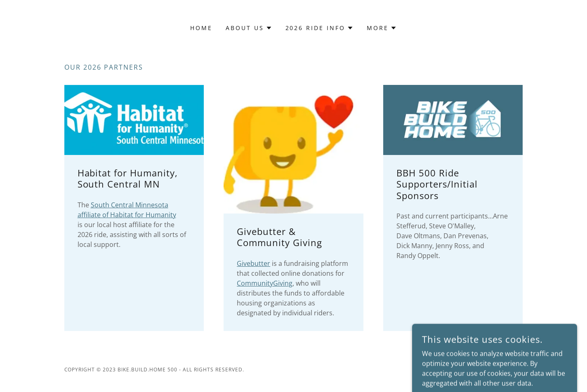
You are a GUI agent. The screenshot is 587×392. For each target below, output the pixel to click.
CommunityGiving (265, 283)
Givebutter (253, 263)
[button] (249, 28)
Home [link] (201, 28)
